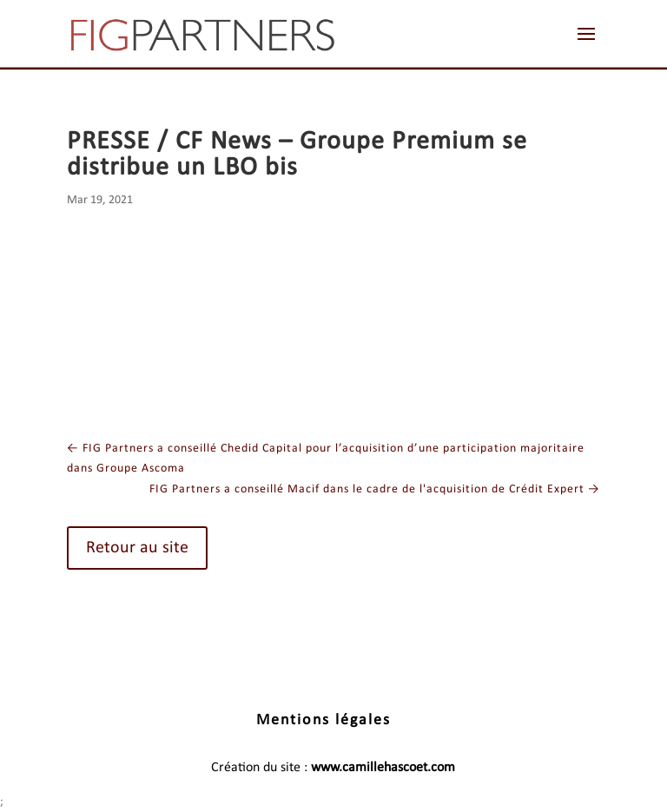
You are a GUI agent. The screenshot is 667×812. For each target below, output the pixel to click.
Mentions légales (324, 720)
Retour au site (137, 548)
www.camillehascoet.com (383, 768)
